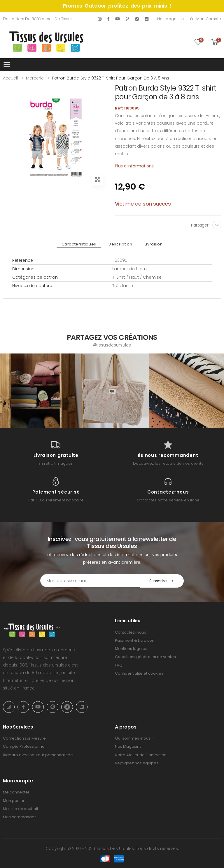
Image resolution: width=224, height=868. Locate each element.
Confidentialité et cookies (139, 673)
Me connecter (16, 792)
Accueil (10, 78)
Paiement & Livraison (135, 640)
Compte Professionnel (24, 746)
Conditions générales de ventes (145, 656)
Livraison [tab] (153, 244)
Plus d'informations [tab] (134, 166)
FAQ (119, 665)
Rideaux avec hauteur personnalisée (38, 754)
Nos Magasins (170, 19)
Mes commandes (20, 817)
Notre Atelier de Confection (141, 754)
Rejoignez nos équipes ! (138, 763)
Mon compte (205, 19)
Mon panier (14, 800)
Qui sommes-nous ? (134, 738)
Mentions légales (131, 648)
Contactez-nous (131, 632)
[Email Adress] (87, 581)
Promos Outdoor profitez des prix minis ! (117, 6)
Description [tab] (120, 244)
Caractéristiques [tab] (79, 244)
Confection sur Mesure (24, 738)
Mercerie (35, 78)
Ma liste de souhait (21, 808)
